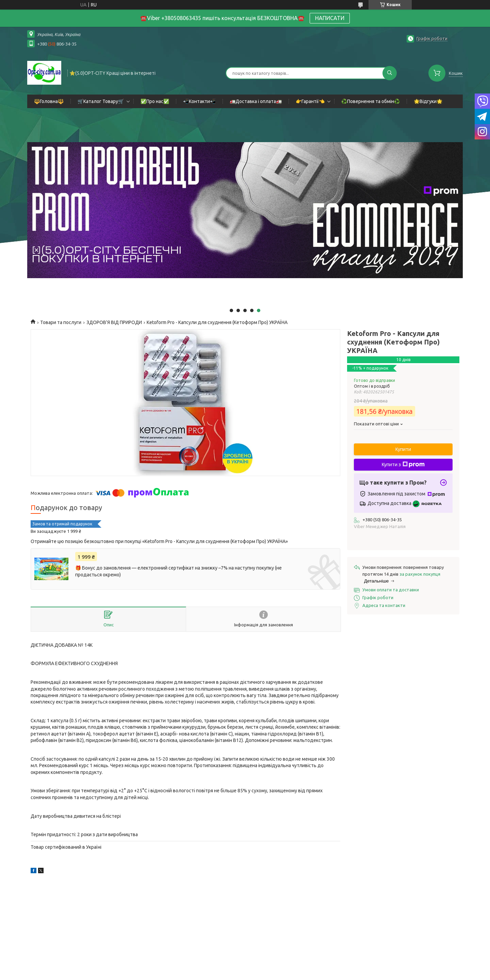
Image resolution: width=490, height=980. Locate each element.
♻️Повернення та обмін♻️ (371, 101)
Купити (403, 449)
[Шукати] (390, 73)
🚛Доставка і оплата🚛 (256, 101)
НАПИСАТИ (330, 18)
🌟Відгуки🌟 (428, 101)
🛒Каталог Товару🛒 (101, 101)
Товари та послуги (61, 322)
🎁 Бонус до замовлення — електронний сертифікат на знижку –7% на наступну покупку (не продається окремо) (178, 571)
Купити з (403, 464)
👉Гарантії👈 (310, 101)
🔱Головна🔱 (49, 101)
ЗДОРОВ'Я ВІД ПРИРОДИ (114, 322)
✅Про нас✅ (155, 101)
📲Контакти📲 (199, 101)
